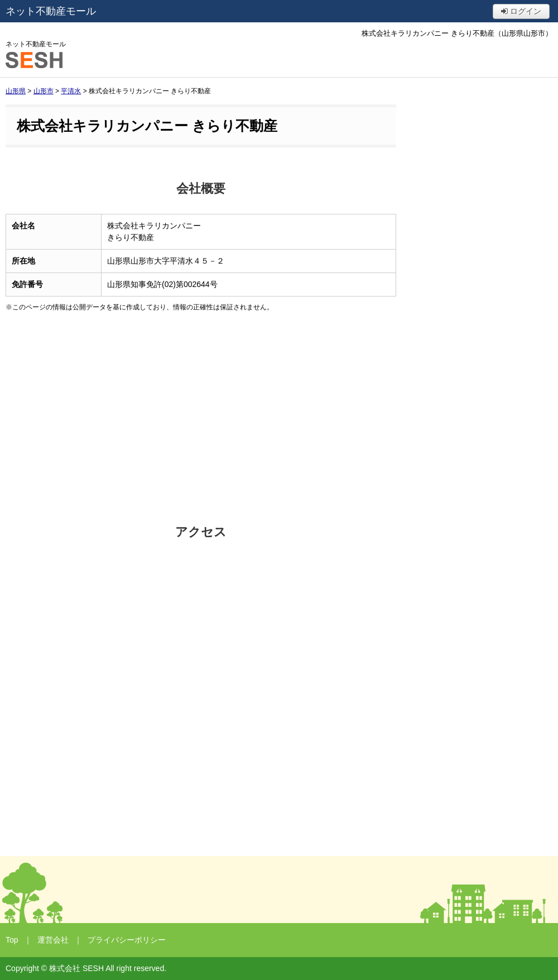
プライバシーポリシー (127, 940)
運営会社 (53, 940)
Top (12, 940)
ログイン (521, 11)
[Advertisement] (201, 418)
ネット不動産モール (51, 11)
